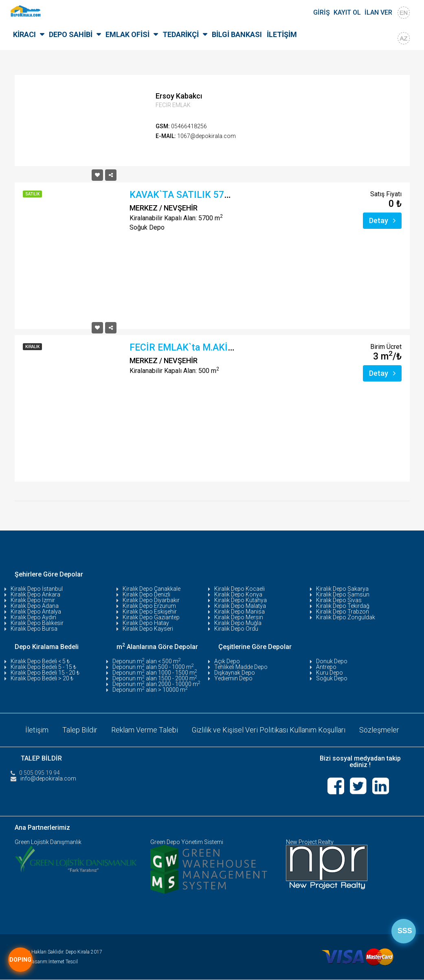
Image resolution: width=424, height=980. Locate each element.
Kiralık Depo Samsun (343, 594)
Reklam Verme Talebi (144, 730)
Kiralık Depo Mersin (239, 617)
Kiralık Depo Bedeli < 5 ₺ (40, 661)
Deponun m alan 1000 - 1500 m (155, 673)
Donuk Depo (332, 661)
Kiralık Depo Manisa (239, 612)
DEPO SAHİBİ (71, 34)
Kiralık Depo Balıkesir (37, 623)
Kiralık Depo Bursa (34, 629)
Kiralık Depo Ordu (236, 629)
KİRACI (24, 34)
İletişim (36, 730)
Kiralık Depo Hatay (146, 623)
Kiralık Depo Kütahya (241, 600)
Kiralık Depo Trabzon (343, 612)
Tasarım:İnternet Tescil (54, 962)
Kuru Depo (330, 673)
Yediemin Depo (233, 678)
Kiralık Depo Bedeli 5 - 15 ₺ (43, 667)
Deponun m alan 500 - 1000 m (153, 667)
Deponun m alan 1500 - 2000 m (155, 678)
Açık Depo (227, 661)
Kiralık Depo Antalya (36, 612)
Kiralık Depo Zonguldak (346, 617)
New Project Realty (310, 842)
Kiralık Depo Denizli (146, 594)
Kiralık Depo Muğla (238, 623)
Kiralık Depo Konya (238, 594)
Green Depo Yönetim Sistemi (187, 842)
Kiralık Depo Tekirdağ (343, 606)
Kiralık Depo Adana (35, 606)
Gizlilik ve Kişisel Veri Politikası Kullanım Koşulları (268, 730)
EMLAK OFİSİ (127, 34)
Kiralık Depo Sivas (339, 600)
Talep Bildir (79, 730)
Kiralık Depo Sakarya (342, 589)
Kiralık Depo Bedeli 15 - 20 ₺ (45, 673)
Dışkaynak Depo (235, 673)
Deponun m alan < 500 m (147, 661)
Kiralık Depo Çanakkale (152, 589)
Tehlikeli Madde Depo (241, 667)
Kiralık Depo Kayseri (148, 629)
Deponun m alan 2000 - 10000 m (156, 684)
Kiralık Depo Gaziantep (151, 617)
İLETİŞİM (282, 34)
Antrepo (326, 667)
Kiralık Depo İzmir (33, 600)
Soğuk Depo (332, 678)
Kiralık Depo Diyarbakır (151, 600)
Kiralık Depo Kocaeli (239, 589)
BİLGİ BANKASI (237, 34)
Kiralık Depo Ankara (35, 594)
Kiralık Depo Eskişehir (150, 612)
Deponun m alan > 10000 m (150, 690)
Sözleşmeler (379, 730)
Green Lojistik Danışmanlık (48, 842)
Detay (382, 220)
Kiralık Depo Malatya (240, 606)
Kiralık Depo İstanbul (37, 589)
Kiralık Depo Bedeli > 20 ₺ (42, 678)
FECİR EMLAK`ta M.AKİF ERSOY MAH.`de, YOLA (231, 347)
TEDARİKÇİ (181, 34)
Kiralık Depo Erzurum (149, 606)
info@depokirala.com (48, 778)
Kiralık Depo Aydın (33, 617)
